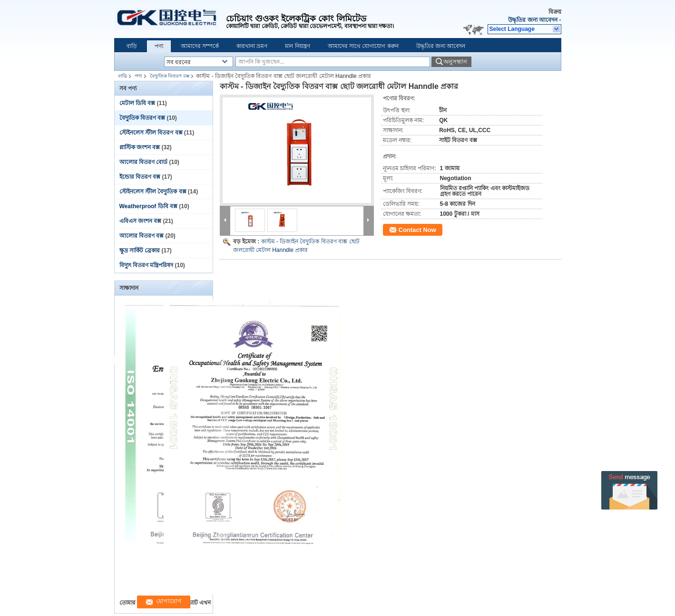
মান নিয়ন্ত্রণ (297, 46)
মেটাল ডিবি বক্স (137, 103)
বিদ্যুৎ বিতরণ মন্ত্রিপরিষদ (147, 265)
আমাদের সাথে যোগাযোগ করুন (363, 46)
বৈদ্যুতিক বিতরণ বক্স (170, 76)
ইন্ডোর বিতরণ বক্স (140, 177)
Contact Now (417, 230)
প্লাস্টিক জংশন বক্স (140, 147)
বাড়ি (132, 46)
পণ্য (159, 46)
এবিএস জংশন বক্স (141, 221)
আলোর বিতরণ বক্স (142, 236)
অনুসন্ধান (455, 62)
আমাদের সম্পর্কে (200, 46)
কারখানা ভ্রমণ (252, 46)
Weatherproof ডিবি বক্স (148, 206)
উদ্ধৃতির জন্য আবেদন (533, 20)
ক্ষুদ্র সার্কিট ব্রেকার (140, 250)
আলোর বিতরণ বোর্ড (144, 162)
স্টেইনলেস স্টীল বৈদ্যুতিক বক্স (153, 192)
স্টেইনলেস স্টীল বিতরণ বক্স (151, 133)
